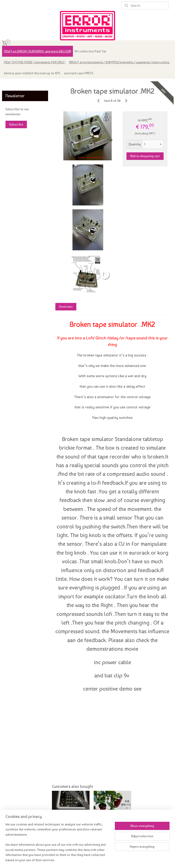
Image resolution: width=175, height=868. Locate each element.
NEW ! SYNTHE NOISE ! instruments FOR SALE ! (35, 62)
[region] (57, 845)
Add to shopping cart (145, 156)
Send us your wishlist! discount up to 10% (32, 73)
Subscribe (16, 124)
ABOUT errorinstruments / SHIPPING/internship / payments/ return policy (119, 62)
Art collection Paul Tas (90, 51)
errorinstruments (16, 84)
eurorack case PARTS (79, 73)
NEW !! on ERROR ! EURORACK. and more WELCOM (37, 51)
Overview (66, 307)
